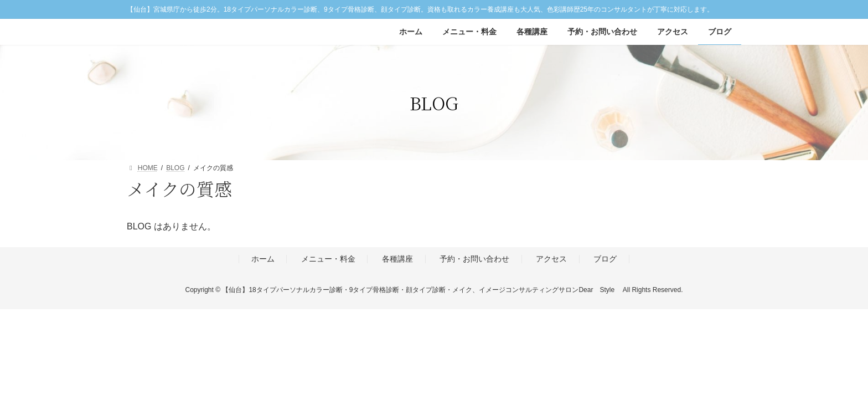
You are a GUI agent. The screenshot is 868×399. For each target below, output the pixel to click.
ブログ (605, 259)
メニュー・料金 (328, 259)
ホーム (263, 259)
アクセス (551, 259)
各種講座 (397, 259)
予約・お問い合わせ (474, 259)
